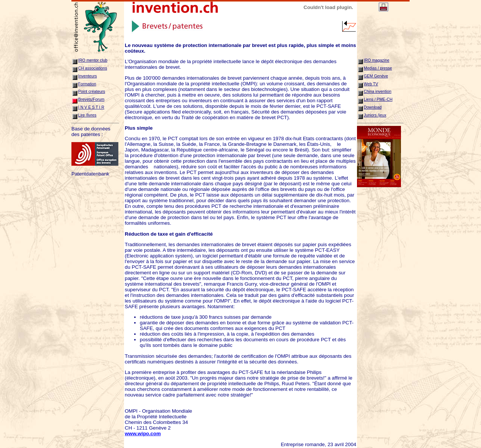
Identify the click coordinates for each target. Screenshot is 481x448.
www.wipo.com (143, 434)
